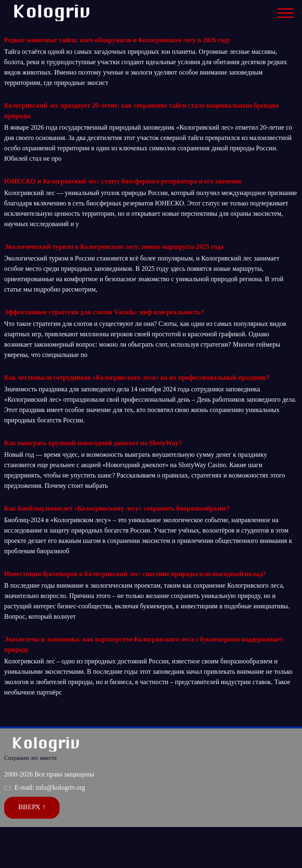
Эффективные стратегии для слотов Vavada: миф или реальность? (104, 312)
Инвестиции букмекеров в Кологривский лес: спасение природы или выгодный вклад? (135, 574)
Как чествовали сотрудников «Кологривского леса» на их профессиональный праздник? (137, 377)
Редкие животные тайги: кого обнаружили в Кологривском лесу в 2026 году (117, 40)
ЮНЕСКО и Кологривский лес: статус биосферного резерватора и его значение (123, 181)
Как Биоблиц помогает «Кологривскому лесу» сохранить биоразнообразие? (117, 508)
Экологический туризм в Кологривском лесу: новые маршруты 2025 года (114, 247)
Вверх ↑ (32, 807)
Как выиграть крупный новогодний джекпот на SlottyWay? (93, 443)
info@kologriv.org (61, 787)
